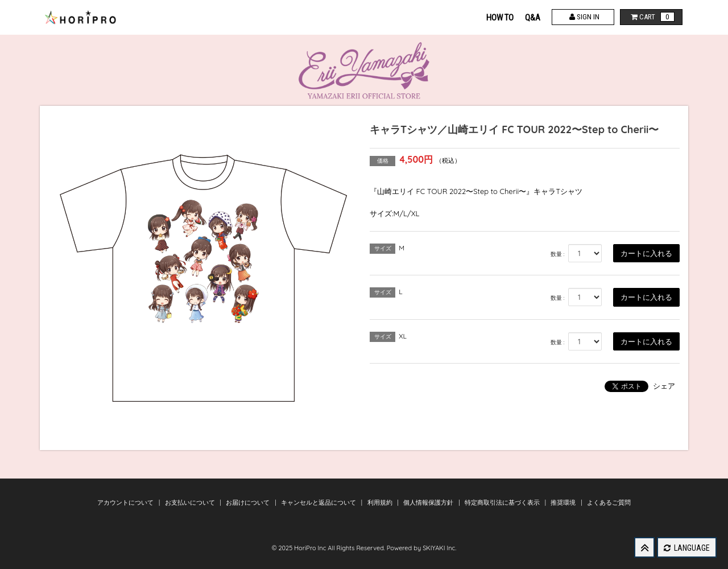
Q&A (533, 18)
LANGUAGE (687, 548)
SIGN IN (583, 17)
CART (652, 17)
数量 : (558, 254)
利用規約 (381, 502)
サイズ (383, 248)
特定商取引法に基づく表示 (503, 502)
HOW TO (500, 18)
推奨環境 (564, 502)
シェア (664, 386)
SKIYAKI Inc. (439, 548)
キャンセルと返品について (319, 502)
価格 (383, 161)
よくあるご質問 (609, 502)
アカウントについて (126, 502)
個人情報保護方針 (429, 502)
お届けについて (249, 502)
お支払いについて (191, 502)
